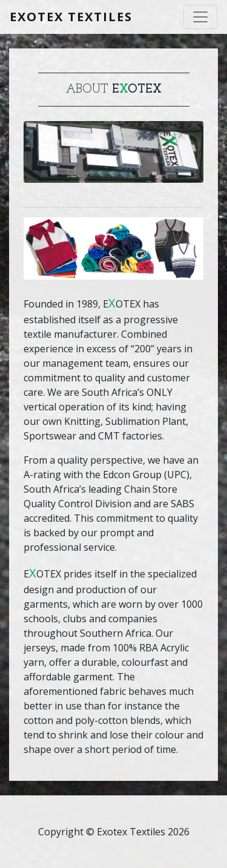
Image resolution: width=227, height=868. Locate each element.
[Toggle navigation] (200, 17)
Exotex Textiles (71, 17)
